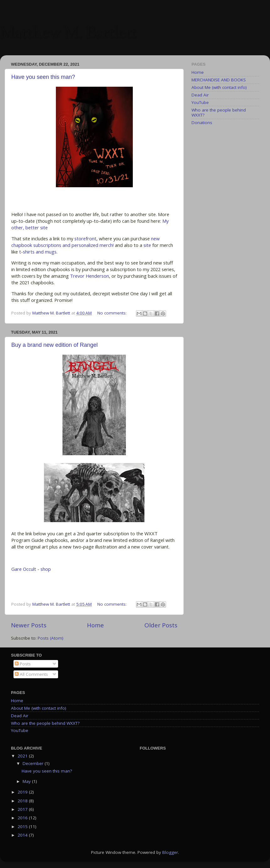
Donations (202, 123)
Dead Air (200, 95)
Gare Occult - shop (31, 569)
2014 (23, 835)
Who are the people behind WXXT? (219, 112)
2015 (23, 827)
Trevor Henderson (89, 276)
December (34, 763)
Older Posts (161, 625)
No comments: (113, 313)
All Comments (31, 674)
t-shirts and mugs (38, 252)
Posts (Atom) (51, 638)
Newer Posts (29, 625)
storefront (85, 238)
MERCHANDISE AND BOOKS (219, 80)
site (147, 245)
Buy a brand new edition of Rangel (54, 345)
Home (95, 625)
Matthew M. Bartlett (68, 34)
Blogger (170, 852)
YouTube (200, 102)
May (27, 781)
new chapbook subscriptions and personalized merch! (86, 242)
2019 (23, 792)
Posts (23, 664)
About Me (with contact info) (219, 87)
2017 (23, 809)
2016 (23, 818)
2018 (23, 801)
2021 (23, 756)
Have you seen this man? (43, 77)
